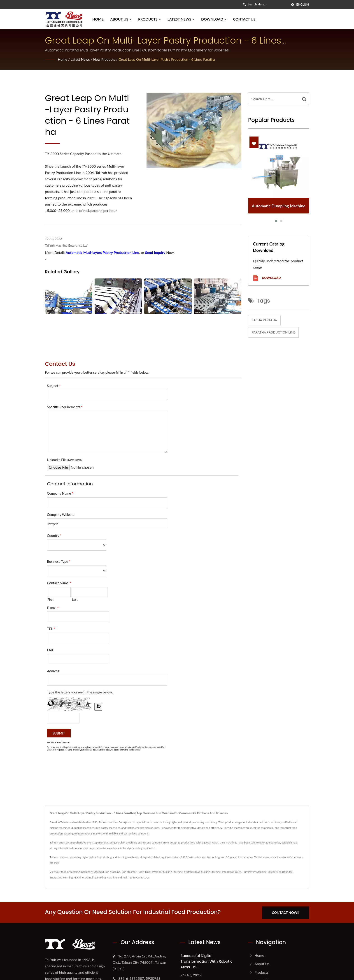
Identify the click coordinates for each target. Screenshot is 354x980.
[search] (244, 4)
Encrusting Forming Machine (67, 877)
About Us (121, 19)
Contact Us (244, 19)
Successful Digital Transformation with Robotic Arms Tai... (206, 961)
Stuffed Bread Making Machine (202, 872)
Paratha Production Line (273, 332)
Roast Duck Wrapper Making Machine (160, 872)
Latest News (181, 19)
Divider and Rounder (280, 872)
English (303, 5)
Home (98, 19)
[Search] (268, 4)
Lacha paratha (264, 320)
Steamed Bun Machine (107, 872)
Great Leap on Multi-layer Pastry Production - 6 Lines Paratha (169, 59)
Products (149, 19)
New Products (105, 59)
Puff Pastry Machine (255, 872)
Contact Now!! (287, 912)
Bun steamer (129, 872)
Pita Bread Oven (232, 872)
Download (214, 19)
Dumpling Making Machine (101, 877)
